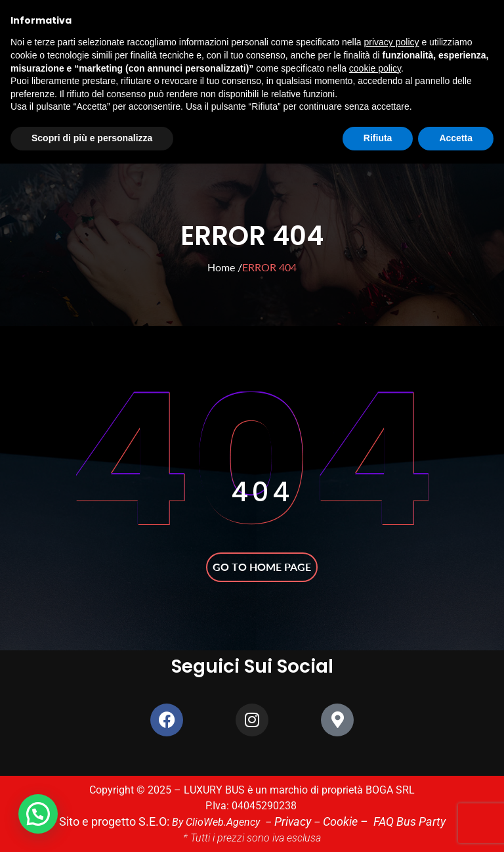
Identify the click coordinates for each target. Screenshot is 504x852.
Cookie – (343, 821)
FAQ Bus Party (399, 821)
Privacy (292, 821)
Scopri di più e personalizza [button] (92, 138)
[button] (38, 814)
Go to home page (262, 567)
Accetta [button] (456, 138)
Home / (225, 267)
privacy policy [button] (392, 42)
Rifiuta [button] (378, 138)
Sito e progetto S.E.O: (123, 821)
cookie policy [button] (375, 68)
